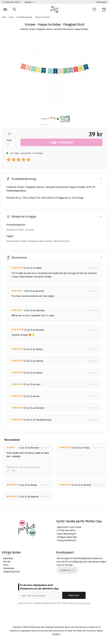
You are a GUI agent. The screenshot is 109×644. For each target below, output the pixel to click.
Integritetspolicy (12, 572)
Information (101, 2)
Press (6, 565)
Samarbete (9, 568)
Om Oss (7, 562)
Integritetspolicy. (82, 603)
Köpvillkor (8, 558)
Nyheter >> (30, 2)
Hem (4, 17)
